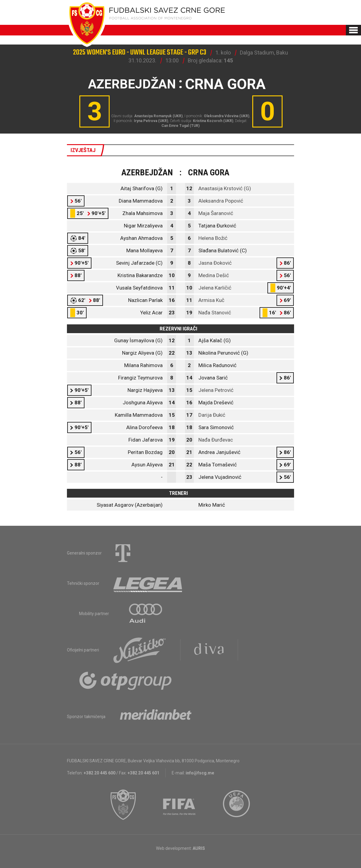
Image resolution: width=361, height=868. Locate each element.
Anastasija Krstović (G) (225, 188)
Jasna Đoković (215, 263)
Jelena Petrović (216, 390)
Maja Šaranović (216, 213)
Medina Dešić (214, 275)
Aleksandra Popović (221, 201)
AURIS (199, 848)
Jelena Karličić (215, 288)
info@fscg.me (200, 773)
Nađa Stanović (215, 313)
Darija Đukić (212, 415)
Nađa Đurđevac (216, 440)
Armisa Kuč (211, 300)
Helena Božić (213, 238)
